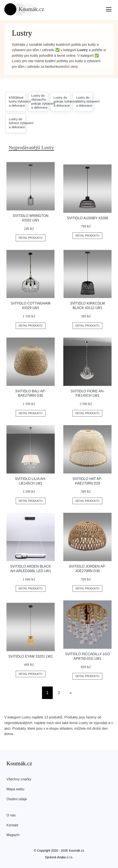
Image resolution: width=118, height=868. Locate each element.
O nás (11, 815)
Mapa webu (15, 789)
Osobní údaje (17, 799)
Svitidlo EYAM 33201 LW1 (31, 656)
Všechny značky (19, 779)
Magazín (13, 835)
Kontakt (12, 825)
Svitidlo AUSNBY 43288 (88, 218)
